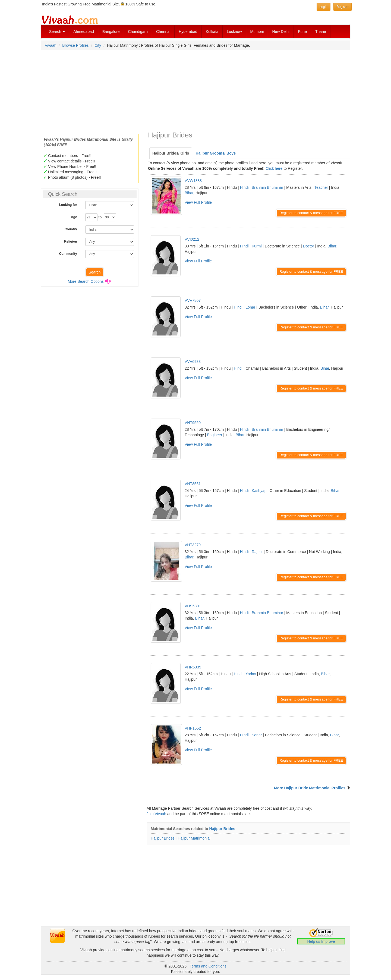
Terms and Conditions (208, 966)
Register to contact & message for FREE (311, 213)
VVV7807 (193, 300)
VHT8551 (193, 484)
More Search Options (86, 281)
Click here (274, 168)
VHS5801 (193, 606)
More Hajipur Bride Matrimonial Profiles (310, 788)
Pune (302, 32)
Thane (321, 32)
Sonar (257, 735)
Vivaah (51, 45)
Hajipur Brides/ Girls (171, 153)
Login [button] (324, 7)
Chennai (163, 32)
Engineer (215, 435)
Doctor (309, 246)
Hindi (244, 187)
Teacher (321, 187)
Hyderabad (188, 32)
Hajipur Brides (222, 829)
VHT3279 (193, 545)
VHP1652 (193, 728)
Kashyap (259, 491)
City (98, 45)
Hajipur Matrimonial (194, 838)
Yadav (251, 674)
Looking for (68, 205)
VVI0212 (192, 239)
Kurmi (257, 246)
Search (57, 32)
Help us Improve (321, 941)
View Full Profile (198, 202)
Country (71, 229)
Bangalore (111, 32)
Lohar (250, 307)
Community (68, 254)
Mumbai (257, 32)
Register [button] (343, 7)
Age (74, 217)
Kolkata (212, 32)
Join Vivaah (157, 814)
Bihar (189, 193)
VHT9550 (193, 423)
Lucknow (234, 32)
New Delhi (281, 32)
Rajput (257, 552)
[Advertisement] (195, 90)
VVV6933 (193, 362)
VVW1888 (193, 181)
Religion (70, 241)
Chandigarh (138, 32)
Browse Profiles (75, 45)
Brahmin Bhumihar (267, 187)
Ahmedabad (84, 32)
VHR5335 (193, 667)
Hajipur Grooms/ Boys (216, 153)
